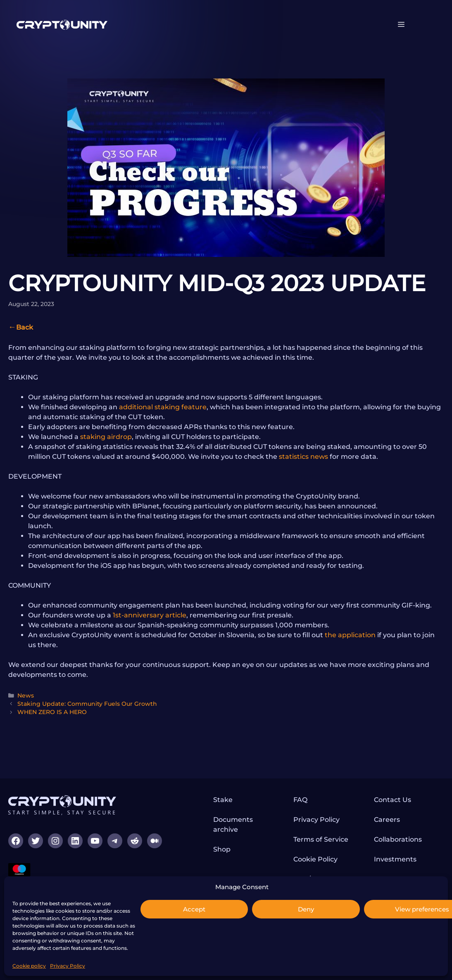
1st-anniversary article (150, 615)
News (26, 695)
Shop (222, 849)
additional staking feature (163, 407)
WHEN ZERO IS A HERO (52, 712)
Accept (194, 909)
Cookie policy (29, 966)
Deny (306, 909)
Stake (223, 800)
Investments (395, 859)
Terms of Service (321, 839)
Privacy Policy (68, 966)
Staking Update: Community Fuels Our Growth (87, 704)
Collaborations (398, 839)
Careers (387, 820)
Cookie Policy (315, 859)
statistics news (303, 457)
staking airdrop (106, 437)
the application (350, 635)
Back (25, 327)
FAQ (300, 800)
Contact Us (393, 800)
